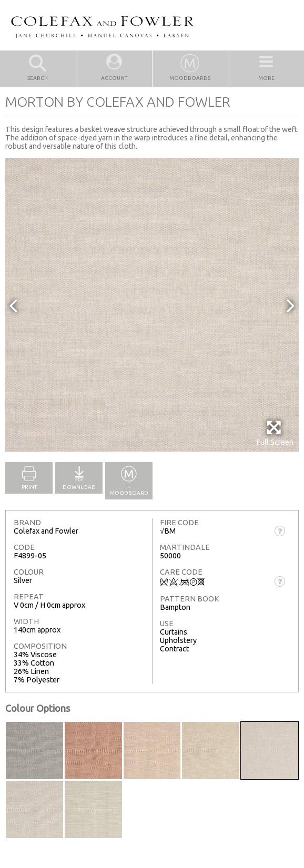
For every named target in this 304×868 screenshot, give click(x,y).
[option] (152, 305)
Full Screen (275, 433)
